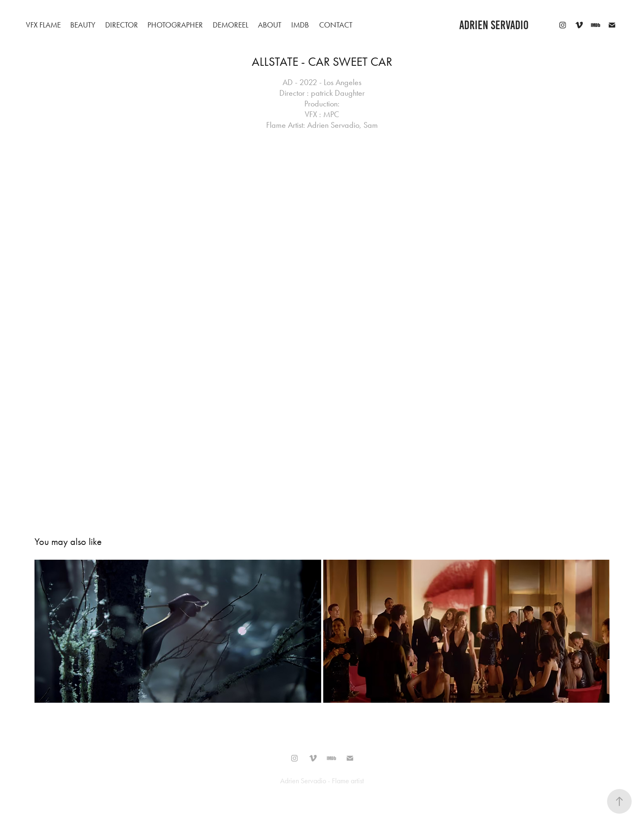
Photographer (175, 25)
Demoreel (231, 25)
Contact (336, 25)
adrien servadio (494, 25)
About (270, 25)
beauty (83, 25)
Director (122, 25)
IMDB (300, 25)
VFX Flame (43, 25)
